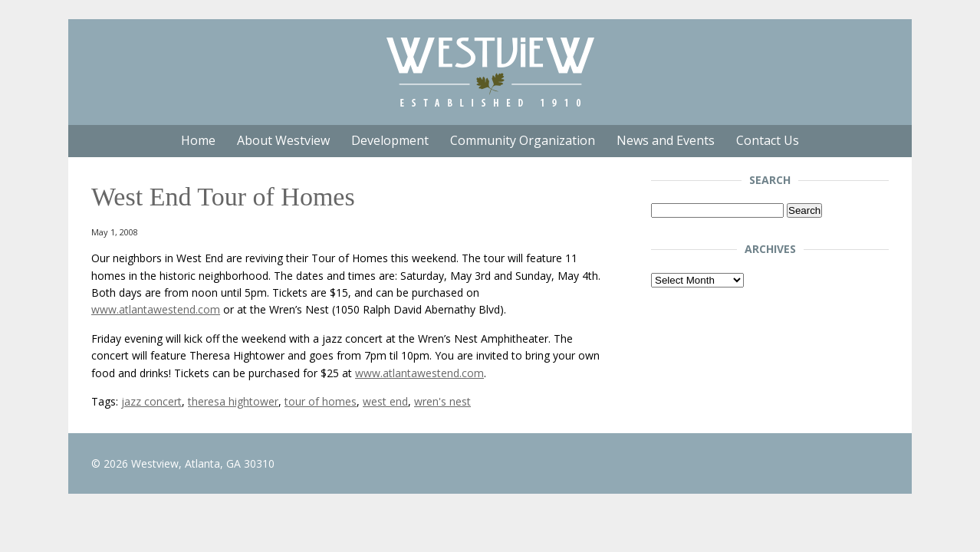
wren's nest (442, 401)
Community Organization (523, 140)
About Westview (283, 140)
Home (198, 140)
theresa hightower (233, 401)
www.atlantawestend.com (156, 309)
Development (390, 140)
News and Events (666, 140)
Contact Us (768, 140)
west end (385, 401)
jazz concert (151, 401)
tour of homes (321, 401)
